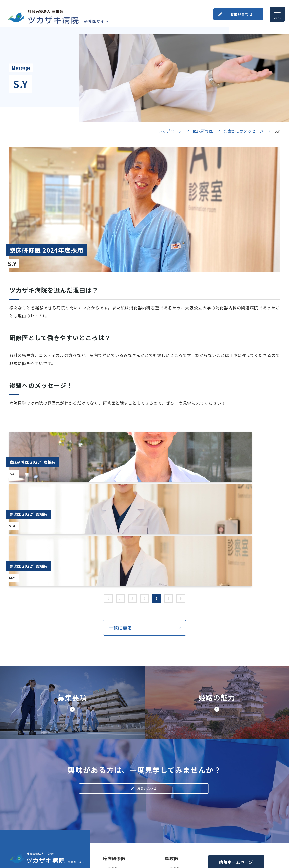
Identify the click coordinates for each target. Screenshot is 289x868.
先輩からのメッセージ (244, 131)
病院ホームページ (236, 772)
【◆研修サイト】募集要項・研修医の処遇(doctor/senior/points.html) (72, 612)
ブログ (113, 806)
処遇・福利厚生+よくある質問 (195, 797)
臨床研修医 (203, 131)
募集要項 (115, 797)
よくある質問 (119, 834)
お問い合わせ (240, 12)
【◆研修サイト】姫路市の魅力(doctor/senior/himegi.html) (217, 612)
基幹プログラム (183, 787)
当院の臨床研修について (128, 787)
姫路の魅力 (179, 806)
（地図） (17, 801)
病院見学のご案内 (122, 815)
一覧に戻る (120, 537)
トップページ (170, 131)
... (117, 506)
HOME (113, 778)
